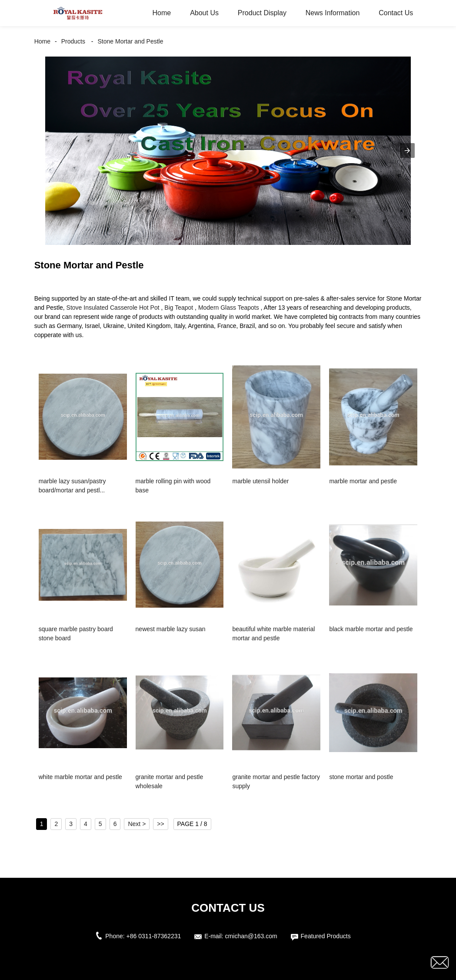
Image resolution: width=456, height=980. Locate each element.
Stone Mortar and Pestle (131, 41)
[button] (407, 151)
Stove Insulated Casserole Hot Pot (113, 308)
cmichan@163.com (251, 936)
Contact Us (396, 13)
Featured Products (326, 936)
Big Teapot (179, 308)
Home (162, 13)
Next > (137, 824)
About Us (204, 13)
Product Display (262, 13)
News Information (333, 13)
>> (160, 824)
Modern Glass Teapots (229, 308)
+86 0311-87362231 (154, 936)
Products (73, 41)
